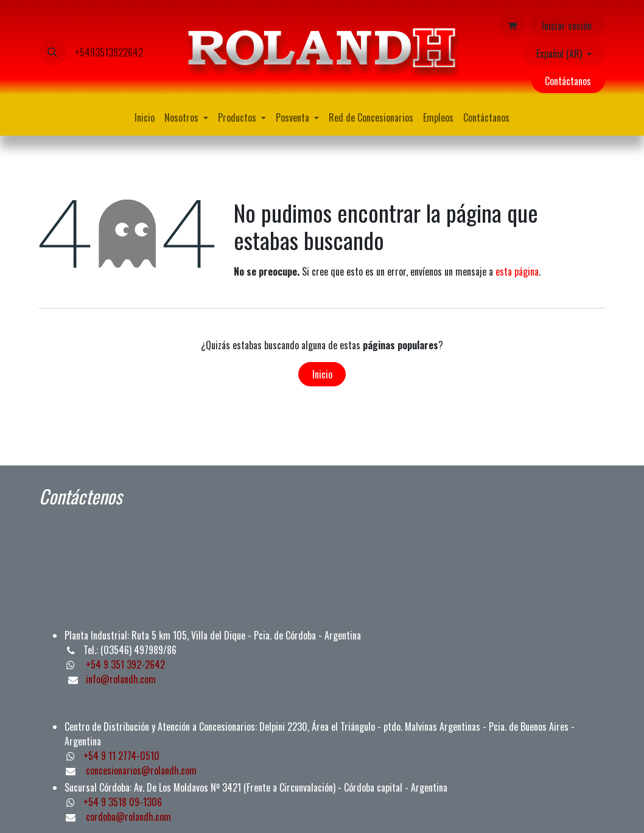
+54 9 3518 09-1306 (123, 802)
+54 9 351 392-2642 (124, 664)
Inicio (322, 374)
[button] (52, 52)
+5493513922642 (109, 52)
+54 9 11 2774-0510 (121, 756)
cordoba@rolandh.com (128, 817)
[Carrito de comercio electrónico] (513, 26)
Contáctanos (568, 81)
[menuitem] (145, 117)
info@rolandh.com (121, 679)
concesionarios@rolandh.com (141, 770)
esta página (517, 271)
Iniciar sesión (567, 26)
